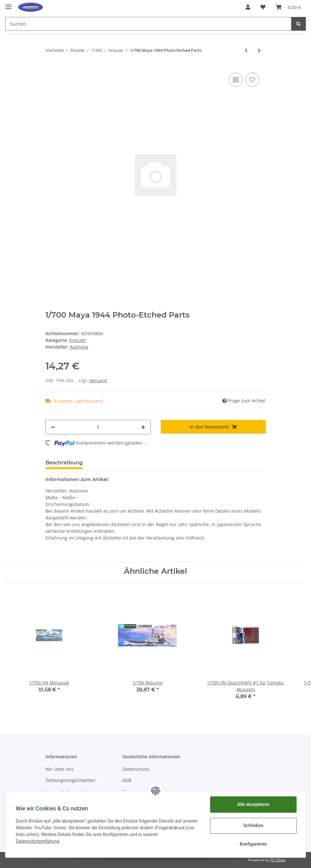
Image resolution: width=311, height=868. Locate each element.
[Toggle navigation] (8, 4)
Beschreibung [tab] (64, 463)
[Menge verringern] (53, 427)
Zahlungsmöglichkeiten (70, 780)
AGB (127, 780)
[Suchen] (148, 24)
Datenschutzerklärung (37, 841)
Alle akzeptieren (253, 804)
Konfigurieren (253, 844)
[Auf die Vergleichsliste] (236, 80)
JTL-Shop (278, 860)
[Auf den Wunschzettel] (252, 80)
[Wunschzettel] (263, 7)
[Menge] (98, 427)
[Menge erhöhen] (143, 427)
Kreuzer (78, 340)
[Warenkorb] (288, 7)
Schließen (254, 825)
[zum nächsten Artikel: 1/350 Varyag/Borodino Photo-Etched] (259, 50)
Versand (98, 380)
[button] (248, 7)
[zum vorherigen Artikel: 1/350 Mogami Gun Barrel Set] (246, 50)
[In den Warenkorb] (213, 427)
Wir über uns (60, 769)
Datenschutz (136, 769)
